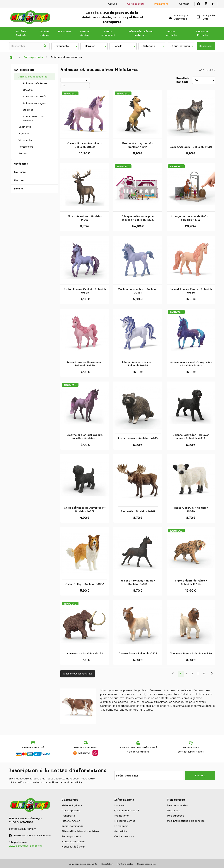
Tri (61, 80)
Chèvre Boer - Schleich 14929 (138, 653)
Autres (23, 153)
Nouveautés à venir (73, 847)
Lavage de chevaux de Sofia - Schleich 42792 (191, 218)
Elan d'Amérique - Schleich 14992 (85, 218)
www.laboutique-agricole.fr (26, 846)
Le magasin (121, 826)
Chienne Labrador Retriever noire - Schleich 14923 (191, 437)
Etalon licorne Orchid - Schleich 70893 (85, 291)
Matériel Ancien (85, 33)
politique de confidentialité (64, 782)
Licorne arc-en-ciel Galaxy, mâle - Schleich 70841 (191, 364)
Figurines (24, 133)
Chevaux (28, 90)
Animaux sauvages (34, 103)
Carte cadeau (135, 4)
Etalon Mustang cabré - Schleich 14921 (138, 145)
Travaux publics (44, 33)
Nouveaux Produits (202, 33)
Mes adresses (176, 816)
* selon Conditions (138, 752)
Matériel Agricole (21, 33)
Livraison (120, 805)
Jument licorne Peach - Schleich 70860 (191, 291)
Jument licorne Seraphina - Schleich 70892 (85, 145)
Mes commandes (177, 805)
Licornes (28, 110)
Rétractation (107, 864)
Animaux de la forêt (35, 97)
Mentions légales (125, 864)
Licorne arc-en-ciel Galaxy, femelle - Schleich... (85, 437)
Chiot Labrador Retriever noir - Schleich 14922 (85, 509)
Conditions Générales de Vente (83, 864)
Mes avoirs (173, 811)
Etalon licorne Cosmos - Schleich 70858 (138, 364)
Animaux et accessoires (33, 77)
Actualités (121, 831)
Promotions (161, 4)
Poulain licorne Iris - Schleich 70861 (138, 291)
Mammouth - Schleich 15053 (85, 653)
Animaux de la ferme (35, 83)
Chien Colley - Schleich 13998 (85, 584)
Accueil (112, 4)
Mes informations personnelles (186, 821)
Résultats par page (183, 80)
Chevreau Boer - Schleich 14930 (191, 653)
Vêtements (25, 140)
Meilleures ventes (125, 821)
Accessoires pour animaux (34, 118)
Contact (184, 4)
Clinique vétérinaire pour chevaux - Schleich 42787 (138, 218)
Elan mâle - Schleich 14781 (138, 511)
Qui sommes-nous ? (127, 811)
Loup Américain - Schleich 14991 (191, 147)
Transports (65, 31)
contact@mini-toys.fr (191, 752)
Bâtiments (25, 127)
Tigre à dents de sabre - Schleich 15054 (191, 582)
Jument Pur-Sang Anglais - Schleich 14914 (138, 582)
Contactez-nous (124, 836)
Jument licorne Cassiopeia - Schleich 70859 (85, 364)
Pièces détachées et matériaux (141, 33)
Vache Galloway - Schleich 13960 (191, 509)
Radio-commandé (108, 33)
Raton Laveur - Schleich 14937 (138, 438)
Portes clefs (26, 147)
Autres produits (171, 33)
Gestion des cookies (146, 864)
